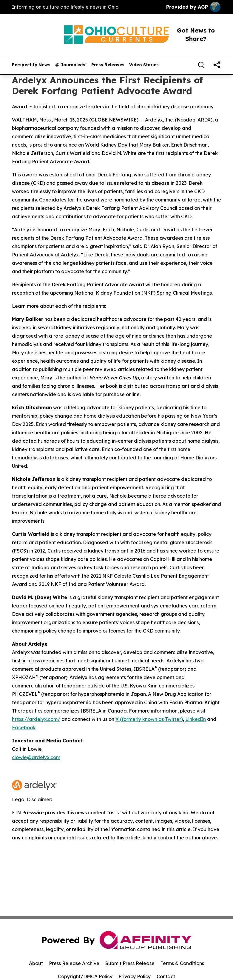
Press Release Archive (74, 963)
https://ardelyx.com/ (36, 719)
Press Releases (108, 65)
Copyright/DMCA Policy (85, 976)
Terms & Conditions (182, 963)
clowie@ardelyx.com (36, 757)
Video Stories (144, 65)
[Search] (201, 65)
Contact (166, 976)
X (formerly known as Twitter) (149, 719)
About (36, 963)
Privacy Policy (135, 976)
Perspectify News (31, 65)
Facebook (24, 727)
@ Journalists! (71, 65)
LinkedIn (196, 719)
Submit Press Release (130, 963)
